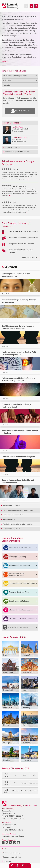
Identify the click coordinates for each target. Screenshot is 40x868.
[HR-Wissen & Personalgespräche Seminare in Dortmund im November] (31, 6)
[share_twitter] (23, 866)
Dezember (34, 791)
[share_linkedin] (28, 866)
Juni (34, 775)
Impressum (7, 861)
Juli (15, 783)
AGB (4, 849)
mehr (5, 61)
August (25, 783)
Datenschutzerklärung (11, 857)
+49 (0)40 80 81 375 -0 (14, 816)
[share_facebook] (17, 866)
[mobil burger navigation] (26, 6)
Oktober (15, 791)
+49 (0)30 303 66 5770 (14, 830)
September (34, 783)
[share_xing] (12, 866)
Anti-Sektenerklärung (11, 853)
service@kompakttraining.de (13, 836)
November (25, 791)
